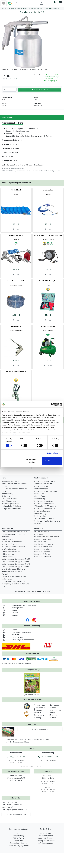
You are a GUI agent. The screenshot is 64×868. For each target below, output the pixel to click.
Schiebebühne (7, 557)
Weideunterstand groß (10, 481)
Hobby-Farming (7, 494)
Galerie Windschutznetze (43, 484)
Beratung (10, 635)
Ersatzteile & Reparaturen (16, 632)
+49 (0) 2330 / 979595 (16, 757)
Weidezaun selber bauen (43, 539)
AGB (18, 833)
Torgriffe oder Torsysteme (44, 544)
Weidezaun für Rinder (42, 532)
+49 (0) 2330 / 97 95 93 (48, 757)
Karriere (10, 615)
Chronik (10, 613)
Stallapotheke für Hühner (11, 506)
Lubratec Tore (39, 494)
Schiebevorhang (40, 513)
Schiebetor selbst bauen (11, 552)
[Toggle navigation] (4, 3)
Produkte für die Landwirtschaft (14, 576)
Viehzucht (5, 574)
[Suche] (28, 3)
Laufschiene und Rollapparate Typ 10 (16, 559)
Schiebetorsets (7, 539)
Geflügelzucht (7, 496)
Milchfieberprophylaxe (10, 504)
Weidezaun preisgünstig (43, 549)
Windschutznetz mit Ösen (43, 501)
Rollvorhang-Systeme (42, 511)
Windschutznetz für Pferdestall (45, 491)
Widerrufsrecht (18, 838)
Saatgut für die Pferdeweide (12, 509)
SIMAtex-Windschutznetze (44, 518)
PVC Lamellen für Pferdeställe (45, 506)
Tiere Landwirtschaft (9, 499)
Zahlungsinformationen (46, 841)
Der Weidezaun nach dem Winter (46, 537)
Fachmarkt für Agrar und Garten (19, 605)
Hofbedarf (5, 537)
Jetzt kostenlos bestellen (32, 695)
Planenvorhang (39, 499)
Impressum (18, 841)
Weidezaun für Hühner (42, 557)
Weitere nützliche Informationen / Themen (32, 591)
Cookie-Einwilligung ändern (18, 846)
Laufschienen (7, 579)
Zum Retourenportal (40, 729)
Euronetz (5, 486)
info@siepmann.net (36, 766)
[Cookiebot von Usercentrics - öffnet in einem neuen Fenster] (53, 404)
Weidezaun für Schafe (42, 554)
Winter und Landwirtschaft (12, 542)
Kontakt (10, 610)
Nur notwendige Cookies (32, 461)
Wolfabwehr (38, 534)
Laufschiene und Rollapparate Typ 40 (16, 564)
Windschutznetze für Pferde (44, 481)
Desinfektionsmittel (9, 501)
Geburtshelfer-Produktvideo (12, 571)
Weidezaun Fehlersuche (43, 547)
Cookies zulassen (52, 461)
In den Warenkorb (39, 90)
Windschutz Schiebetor (10, 544)
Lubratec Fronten (40, 496)
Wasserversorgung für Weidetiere (14, 484)
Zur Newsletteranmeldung (16, 814)
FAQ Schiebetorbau (9, 549)
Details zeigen (52, 453)
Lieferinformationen (45, 836)
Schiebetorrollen (8, 554)
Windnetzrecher (40, 516)
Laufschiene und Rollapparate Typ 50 (16, 566)
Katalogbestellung (32, 670)
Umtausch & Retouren (45, 838)
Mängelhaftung (19, 836)
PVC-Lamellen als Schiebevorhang (15, 581)
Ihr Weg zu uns (12, 608)
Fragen (9, 630)
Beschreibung (9, 117)
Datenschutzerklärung (19, 843)
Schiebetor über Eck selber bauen (14, 532)
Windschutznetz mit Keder (44, 504)
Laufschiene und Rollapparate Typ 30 (16, 562)
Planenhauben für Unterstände (14, 534)
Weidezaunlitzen (40, 542)
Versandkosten (14, 79)
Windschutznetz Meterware (44, 509)
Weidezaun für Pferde (42, 552)
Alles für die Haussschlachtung (13, 569)
